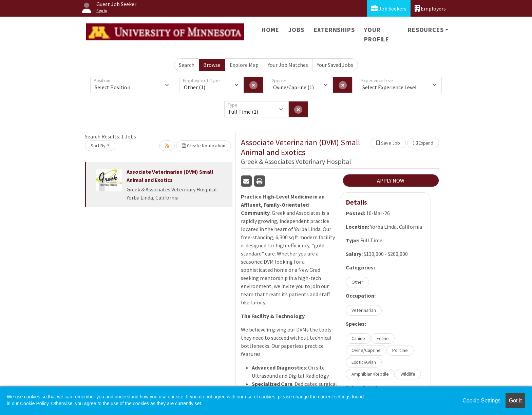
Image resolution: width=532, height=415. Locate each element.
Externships (334, 30)
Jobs (296, 30)
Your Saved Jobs (335, 65)
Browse (212, 65)
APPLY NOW (391, 181)
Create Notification (204, 146)
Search (187, 65)
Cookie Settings (481, 401)
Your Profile (377, 34)
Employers (430, 8)
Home (270, 30)
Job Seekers (389, 8)
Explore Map (244, 65)
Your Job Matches (288, 65)
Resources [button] (426, 30)
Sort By (98, 146)
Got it (515, 401)
